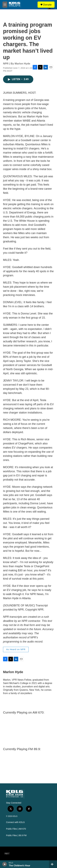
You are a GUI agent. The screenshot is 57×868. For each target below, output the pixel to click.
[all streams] (53, 864)
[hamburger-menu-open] (5, 5)
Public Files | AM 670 (16, 829)
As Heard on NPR (16, 649)
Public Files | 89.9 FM (16, 835)
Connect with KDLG (15, 822)
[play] (5, 864)
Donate (47, 5)
